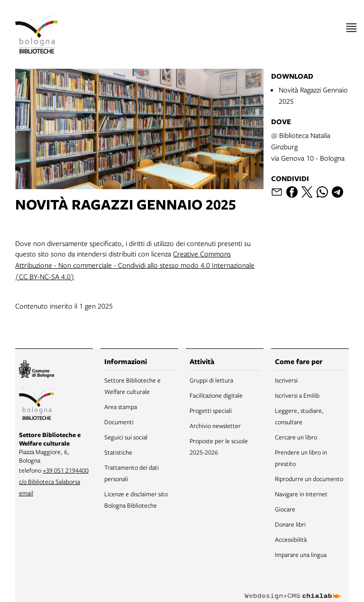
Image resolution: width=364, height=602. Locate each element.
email (26, 493)
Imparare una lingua (301, 555)
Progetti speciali (211, 410)
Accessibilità (291, 539)
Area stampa (121, 407)
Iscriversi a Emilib (297, 395)
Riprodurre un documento (309, 479)
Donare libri (290, 524)
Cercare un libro (296, 437)
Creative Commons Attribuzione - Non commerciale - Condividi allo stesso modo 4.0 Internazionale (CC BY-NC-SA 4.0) (135, 265)
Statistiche (118, 452)
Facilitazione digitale (216, 395)
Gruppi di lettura (211, 380)
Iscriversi (286, 380)
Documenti (119, 422)
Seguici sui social (126, 437)
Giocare (285, 509)
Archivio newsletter (215, 426)
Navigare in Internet (301, 494)
